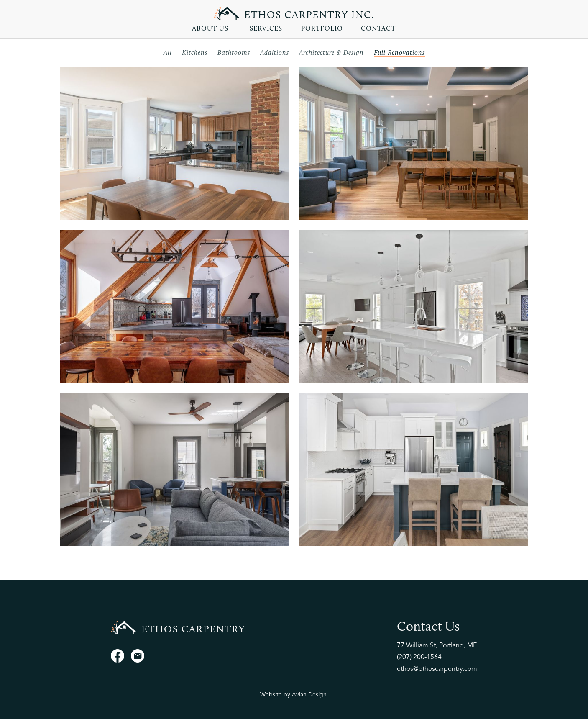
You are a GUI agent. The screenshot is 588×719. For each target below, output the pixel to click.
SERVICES (266, 29)
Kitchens (195, 53)
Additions (275, 53)
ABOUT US (210, 29)
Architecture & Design (331, 53)
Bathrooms (234, 53)
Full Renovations (399, 53)
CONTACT (378, 29)
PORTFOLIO (322, 29)
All (168, 53)
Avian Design (309, 695)
